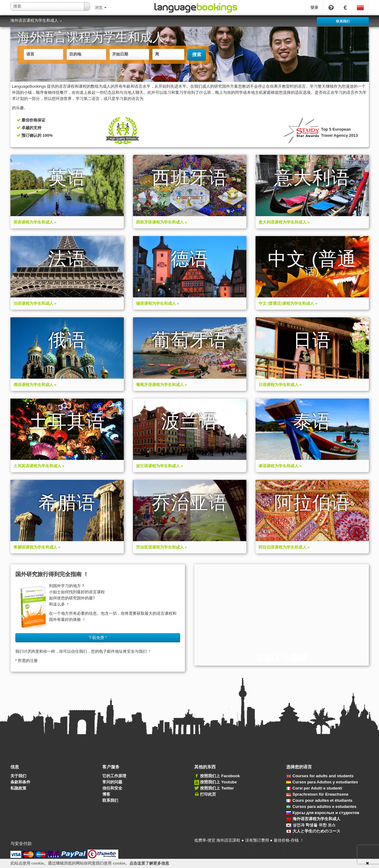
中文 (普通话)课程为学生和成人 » (288, 303)
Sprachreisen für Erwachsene (317, 794)
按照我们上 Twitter (217, 788)
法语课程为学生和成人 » (35, 303)
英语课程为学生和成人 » (35, 222)
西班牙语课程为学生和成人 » (162, 222)
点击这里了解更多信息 (149, 863)
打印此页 (208, 794)
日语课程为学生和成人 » (280, 385)
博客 (106, 794)
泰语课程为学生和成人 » (280, 466)
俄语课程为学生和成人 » (35, 385)
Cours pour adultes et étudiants (319, 800)
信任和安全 (112, 788)
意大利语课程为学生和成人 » (284, 222)
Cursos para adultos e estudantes (321, 807)
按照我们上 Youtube (218, 782)
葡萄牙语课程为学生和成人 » (162, 385)
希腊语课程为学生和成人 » (37, 547)
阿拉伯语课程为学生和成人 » (284, 547)
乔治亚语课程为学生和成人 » (162, 547)
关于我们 (18, 776)
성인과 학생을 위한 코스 (311, 825)
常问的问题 (112, 782)
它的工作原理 (114, 776)
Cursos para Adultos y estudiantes (322, 782)
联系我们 (110, 800)
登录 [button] (314, 8)
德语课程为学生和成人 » (158, 303)
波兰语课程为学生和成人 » (160, 466)
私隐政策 (18, 788)
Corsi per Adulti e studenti (314, 788)
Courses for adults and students (320, 776)
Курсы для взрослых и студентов (323, 813)
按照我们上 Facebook (220, 776)
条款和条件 (20, 782)
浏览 (101, 8)
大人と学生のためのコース (313, 831)
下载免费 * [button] (98, 638)
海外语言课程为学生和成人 (36, 20)
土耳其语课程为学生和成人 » (39, 466)
